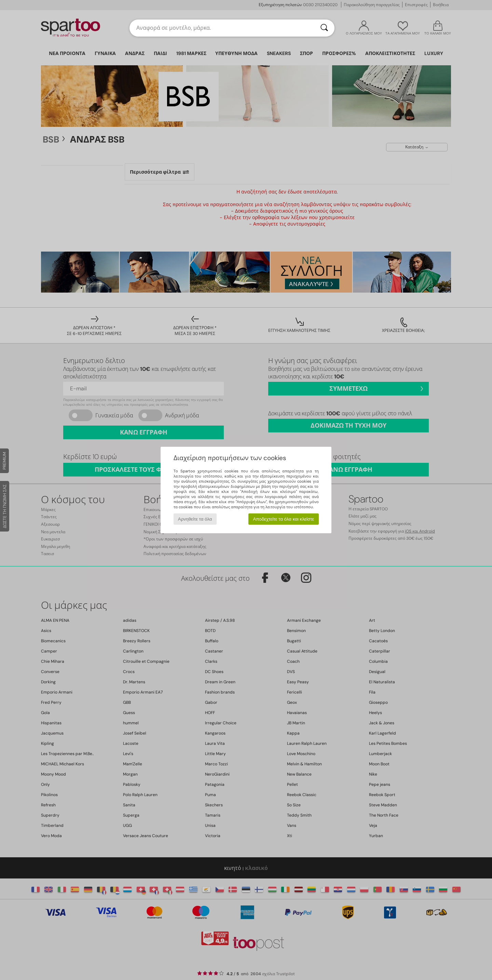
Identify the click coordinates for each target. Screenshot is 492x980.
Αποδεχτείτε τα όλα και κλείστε (283, 519)
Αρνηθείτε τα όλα (195, 519)
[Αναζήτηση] (324, 28)
